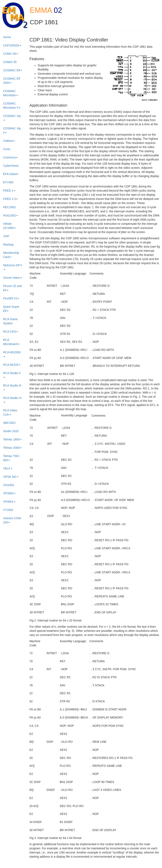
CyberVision (11, 166)
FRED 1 (9, 191)
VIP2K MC (11, 477)
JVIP (6, 236)
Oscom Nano (13, 278)
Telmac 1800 (12, 439)
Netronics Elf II (13, 267)
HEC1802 (9, 207)
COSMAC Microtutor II (12, 106)
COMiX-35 (10, 62)
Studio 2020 (11, 431)
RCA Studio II (12, 375)
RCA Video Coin (10, 412)
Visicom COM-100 (12, 520)
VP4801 (9, 502)
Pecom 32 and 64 (12, 288)
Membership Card (11, 255)
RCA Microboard (11, 342)
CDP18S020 (12, 45)
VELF (8, 468)
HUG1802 (11, 215)
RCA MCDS (12, 365)
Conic (7, 149)
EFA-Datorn (11, 174)
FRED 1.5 (10, 199)
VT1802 (8, 510)
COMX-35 (11, 54)
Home (7, 37)
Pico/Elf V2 (11, 298)
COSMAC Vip (12, 117)
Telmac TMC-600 (12, 458)
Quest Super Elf (11, 309)
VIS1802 (9, 485)
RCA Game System (10, 321)
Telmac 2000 (12, 448)
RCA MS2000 (12, 354)
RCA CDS (11, 332)
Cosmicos (10, 157)
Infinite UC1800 (9, 226)
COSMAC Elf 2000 (12, 81)
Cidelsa (9, 141)
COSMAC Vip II (12, 130)
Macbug (8, 244)
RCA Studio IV (12, 399)
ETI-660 (8, 182)
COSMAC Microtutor (11, 93)
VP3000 (9, 493)
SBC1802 (9, 423)
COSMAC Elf (13, 70)
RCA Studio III (12, 387)
